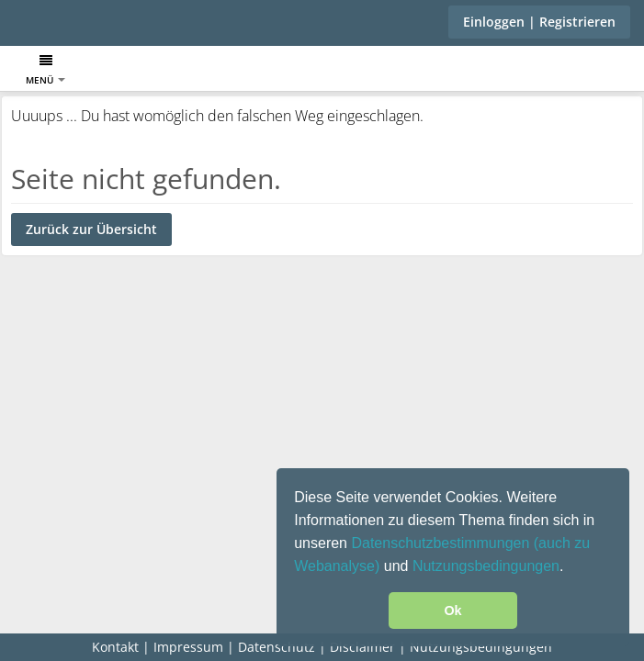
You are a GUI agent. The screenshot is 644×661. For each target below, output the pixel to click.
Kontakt (115, 647)
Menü (45, 70)
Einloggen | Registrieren (539, 22)
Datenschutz (277, 647)
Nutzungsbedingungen (486, 566)
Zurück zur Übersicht (91, 229)
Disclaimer (362, 647)
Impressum (188, 647)
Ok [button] (452, 611)
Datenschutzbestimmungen (442, 543)
